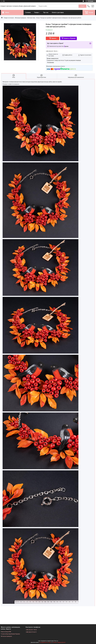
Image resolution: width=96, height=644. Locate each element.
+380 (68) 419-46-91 (31, 632)
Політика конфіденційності (59, 642)
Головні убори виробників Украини (10, 634)
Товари (36, 12)
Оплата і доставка (58, 12)
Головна (28, 12)
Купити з (70, 38)
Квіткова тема (31, 18)
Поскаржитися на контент (46, 642)
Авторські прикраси (21, 18)
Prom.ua (56, 641)
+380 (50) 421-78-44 (31, 630)
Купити (54, 38)
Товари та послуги (9, 18)
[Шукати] (82, 6)
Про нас (46, 12)
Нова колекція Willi (6, 632)
